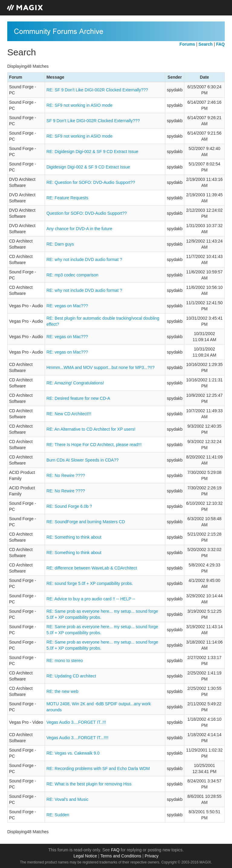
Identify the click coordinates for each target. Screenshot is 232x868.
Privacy (152, 856)
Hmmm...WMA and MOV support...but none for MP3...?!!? (101, 367)
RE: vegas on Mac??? (67, 306)
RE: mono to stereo (65, 661)
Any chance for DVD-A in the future (79, 229)
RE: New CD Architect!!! (69, 414)
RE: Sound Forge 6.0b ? (69, 506)
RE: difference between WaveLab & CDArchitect (92, 568)
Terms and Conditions (121, 856)
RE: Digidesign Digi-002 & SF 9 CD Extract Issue (92, 152)
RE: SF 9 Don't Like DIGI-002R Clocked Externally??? (97, 90)
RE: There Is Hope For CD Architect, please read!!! (94, 445)
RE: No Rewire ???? (66, 475)
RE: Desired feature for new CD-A (78, 398)
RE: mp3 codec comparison (72, 275)
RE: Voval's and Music (68, 799)
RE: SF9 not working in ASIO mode (80, 105)
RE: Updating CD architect (71, 676)
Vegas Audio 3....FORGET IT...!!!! (77, 738)
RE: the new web (63, 691)
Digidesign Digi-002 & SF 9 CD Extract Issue (88, 167)
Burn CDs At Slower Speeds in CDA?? (83, 460)
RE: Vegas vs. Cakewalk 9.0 (73, 753)
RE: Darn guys (60, 244)
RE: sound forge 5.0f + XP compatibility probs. (90, 583)
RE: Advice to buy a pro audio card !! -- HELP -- (91, 599)
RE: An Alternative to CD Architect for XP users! (91, 429)
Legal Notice (85, 856)
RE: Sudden (58, 815)
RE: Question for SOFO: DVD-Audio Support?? (91, 182)
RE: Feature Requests (68, 198)
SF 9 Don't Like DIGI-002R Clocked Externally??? (93, 121)
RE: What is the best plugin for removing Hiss (89, 784)
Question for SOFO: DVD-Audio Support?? (87, 213)
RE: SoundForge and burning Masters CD (86, 522)
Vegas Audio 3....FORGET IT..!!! (76, 722)
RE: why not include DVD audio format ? (84, 259)
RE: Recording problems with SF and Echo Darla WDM (98, 768)
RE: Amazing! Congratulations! (75, 383)
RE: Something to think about (74, 537)
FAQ (115, 850)
